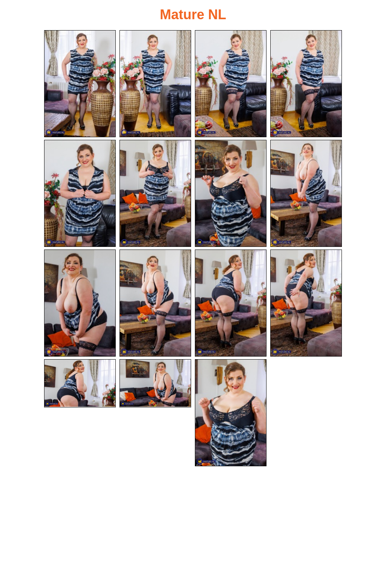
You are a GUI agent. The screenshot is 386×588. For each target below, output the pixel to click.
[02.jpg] (155, 84)
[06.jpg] (155, 193)
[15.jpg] (231, 413)
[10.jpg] (155, 303)
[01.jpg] (80, 84)
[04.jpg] (306, 84)
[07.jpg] (231, 193)
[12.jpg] (306, 303)
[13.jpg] (80, 383)
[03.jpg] (231, 84)
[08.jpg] (306, 193)
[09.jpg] (80, 303)
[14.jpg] (155, 383)
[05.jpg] (80, 193)
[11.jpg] (231, 303)
